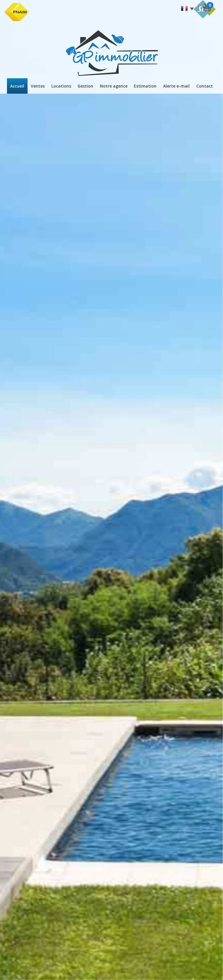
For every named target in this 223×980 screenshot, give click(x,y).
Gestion (85, 86)
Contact (205, 86)
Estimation (145, 86)
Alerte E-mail (176, 86)
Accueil (17, 86)
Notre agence (114, 86)
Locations (61, 86)
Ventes (38, 86)
